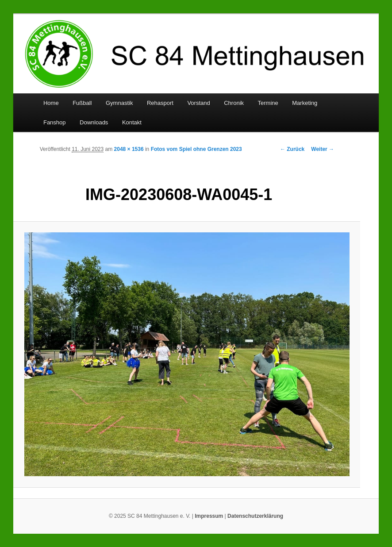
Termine (268, 103)
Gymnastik (119, 103)
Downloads (94, 122)
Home (51, 103)
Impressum (209, 516)
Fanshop (55, 122)
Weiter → (323, 149)
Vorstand (198, 103)
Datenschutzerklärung (255, 516)
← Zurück (292, 149)
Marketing (305, 103)
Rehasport (160, 103)
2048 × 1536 (129, 149)
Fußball (82, 103)
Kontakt (132, 122)
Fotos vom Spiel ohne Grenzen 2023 (196, 149)
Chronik (234, 103)
